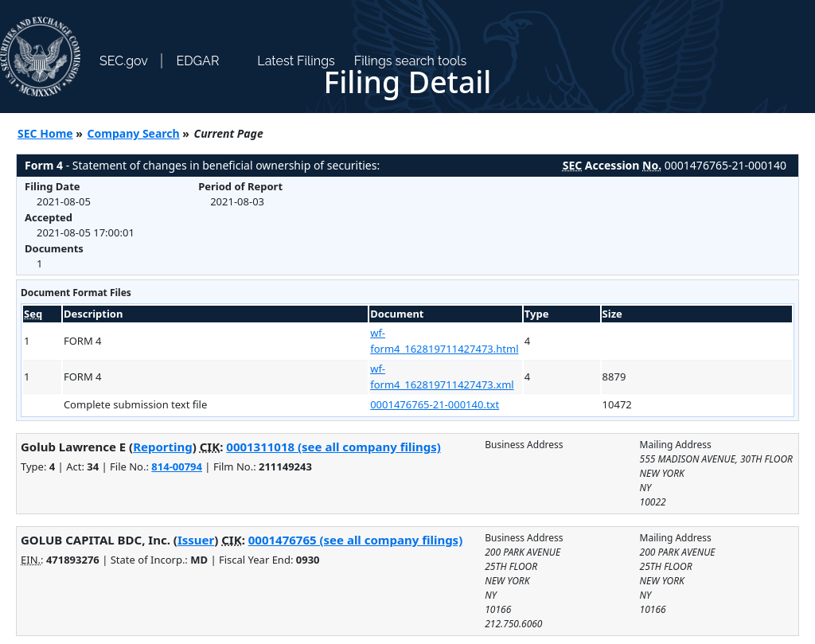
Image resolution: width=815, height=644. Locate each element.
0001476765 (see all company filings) (355, 540)
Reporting (163, 447)
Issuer (196, 540)
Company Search (134, 133)
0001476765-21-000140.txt (435, 404)
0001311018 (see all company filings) (333, 447)
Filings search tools (411, 61)
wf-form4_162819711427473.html (444, 341)
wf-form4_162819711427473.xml (442, 377)
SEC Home (45, 133)
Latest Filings (296, 61)
